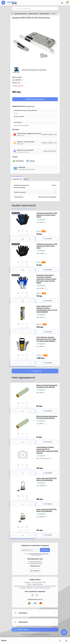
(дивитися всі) (30, 106)
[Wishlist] (23, 231)
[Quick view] (19, 231)
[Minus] (15, 239)
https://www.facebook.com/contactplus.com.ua (32, 595)
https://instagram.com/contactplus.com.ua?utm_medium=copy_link (37, 595)
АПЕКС (19, 77)
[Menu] (3, 3)
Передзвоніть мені (35, 566)
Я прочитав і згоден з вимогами (36, 554)
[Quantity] (23, 239)
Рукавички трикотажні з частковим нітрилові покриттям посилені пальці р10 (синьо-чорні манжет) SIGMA (46, 279)
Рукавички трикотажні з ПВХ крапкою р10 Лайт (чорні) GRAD (47, 246)
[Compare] (27, 231)
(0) (19, 83)
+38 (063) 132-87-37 (36, 562)
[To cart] (47, 239)
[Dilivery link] (56, 135)
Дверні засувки (33, 14)
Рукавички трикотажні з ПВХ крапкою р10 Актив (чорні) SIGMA (47, 215)
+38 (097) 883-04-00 (36, 563)
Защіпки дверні (44, 14)
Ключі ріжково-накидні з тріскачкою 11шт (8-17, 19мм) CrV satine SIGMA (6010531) (46, 339)
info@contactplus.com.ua (35, 599)
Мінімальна (22, 167)
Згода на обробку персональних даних (39, 554)
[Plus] (30, 239)
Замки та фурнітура (21, 14)
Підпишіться (45, 550)
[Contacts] (62, 3)
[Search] (14, 8)
